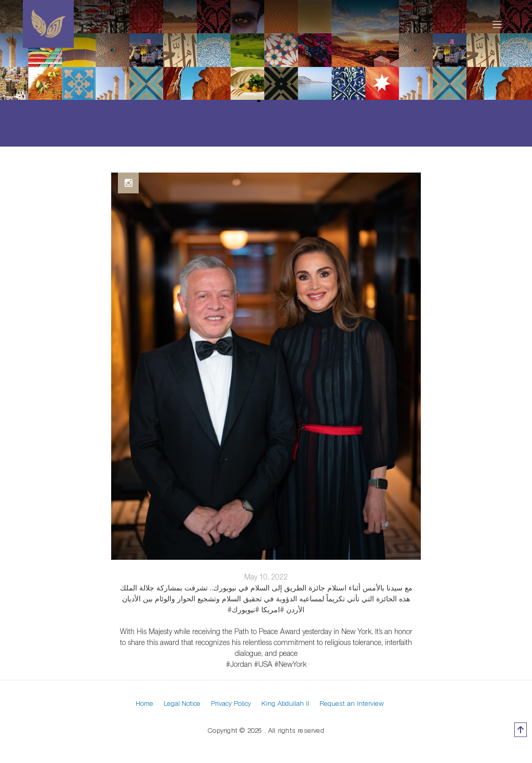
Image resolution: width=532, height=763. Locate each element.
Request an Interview (352, 703)
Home (144, 703)
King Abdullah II (285, 703)
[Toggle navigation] (497, 24)
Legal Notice (182, 703)
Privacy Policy (231, 703)
